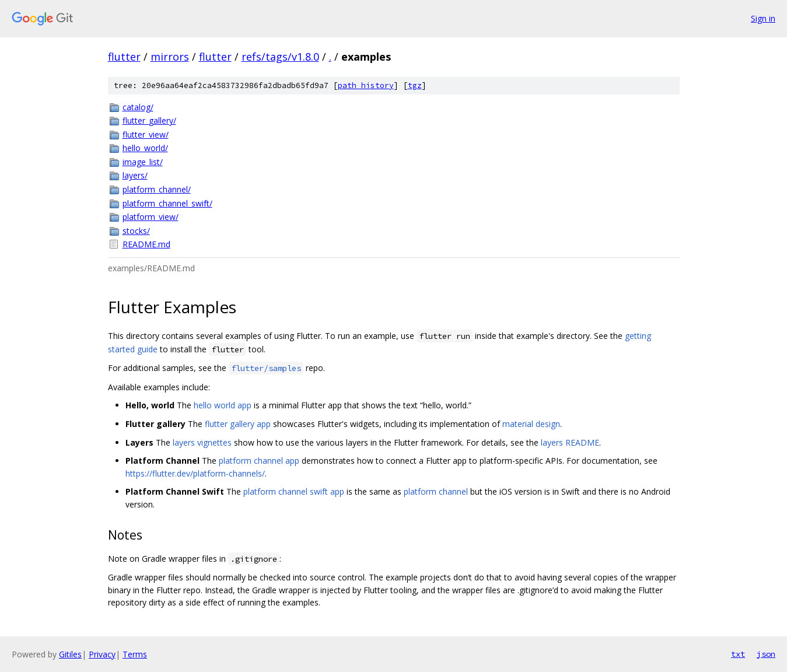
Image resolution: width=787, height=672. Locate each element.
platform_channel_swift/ (167, 203)
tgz (415, 85)
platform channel (436, 491)
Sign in (763, 18)
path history (366, 85)
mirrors (170, 57)
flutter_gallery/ (149, 120)
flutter (124, 57)
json (766, 654)
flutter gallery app (238, 424)
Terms (135, 654)
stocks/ (136, 231)
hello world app (223, 405)
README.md (146, 244)
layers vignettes (202, 442)
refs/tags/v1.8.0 (280, 57)
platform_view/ (151, 217)
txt (738, 654)
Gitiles (70, 654)
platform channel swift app (294, 491)
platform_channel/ (157, 189)
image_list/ (143, 162)
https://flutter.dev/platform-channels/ (195, 473)
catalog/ (138, 107)
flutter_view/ (146, 134)
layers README (570, 442)
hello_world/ (145, 148)
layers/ (135, 175)
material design (531, 424)
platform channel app (259, 461)
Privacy (102, 654)
